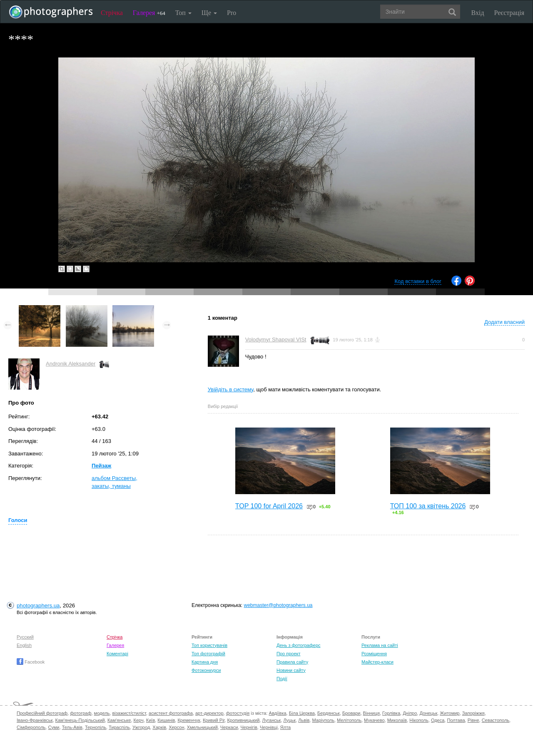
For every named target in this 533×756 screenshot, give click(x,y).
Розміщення (374, 654)
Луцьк (289, 720)
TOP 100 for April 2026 (269, 506)
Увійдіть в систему (231, 389)
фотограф (81, 713)
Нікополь (419, 720)
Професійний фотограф (42, 713)
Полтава (456, 720)
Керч (139, 720)
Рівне (473, 720)
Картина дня (205, 662)
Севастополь (496, 720)
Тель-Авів (72, 727)
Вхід (478, 13)
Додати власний (504, 322)
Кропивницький (243, 720)
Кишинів (166, 720)
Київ (151, 720)
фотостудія (238, 713)
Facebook (31, 662)
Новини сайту (291, 670)
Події (282, 679)
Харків (159, 727)
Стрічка (112, 13)
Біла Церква (302, 713)
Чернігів (249, 727)
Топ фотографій (208, 654)
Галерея (149, 13)
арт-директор (209, 713)
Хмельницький (202, 727)
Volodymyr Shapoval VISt (276, 339)
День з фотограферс (299, 645)
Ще (209, 13)
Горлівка (391, 713)
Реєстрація (509, 13)
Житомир (450, 713)
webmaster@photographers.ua (278, 605)
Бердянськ (329, 713)
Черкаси (229, 727)
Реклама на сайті (380, 645)
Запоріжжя (473, 713)
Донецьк (428, 713)
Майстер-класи (377, 662)
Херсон (176, 727)
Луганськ (271, 720)
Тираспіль (119, 727)
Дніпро (410, 713)
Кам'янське (119, 720)
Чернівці (269, 727)
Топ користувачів (209, 645)
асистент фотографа (171, 713)
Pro (232, 13)
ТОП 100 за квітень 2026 (428, 506)
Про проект (288, 654)
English (24, 645)
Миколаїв (397, 720)
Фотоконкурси (206, 670)
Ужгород (141, 727)
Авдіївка (278, 713)
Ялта (285, 727)
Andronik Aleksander (71, 364)
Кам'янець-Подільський (80, 720)
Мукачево (374, 720)
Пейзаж (101, 466)
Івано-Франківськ (35, 720)
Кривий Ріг (214, 720)
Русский (25, 637)
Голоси (18, 520)
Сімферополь (31, 727)
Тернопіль (96, 727)
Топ (183, 13)
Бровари (351, 713)
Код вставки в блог (418, 281)
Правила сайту (292, 662)
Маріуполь (323, 720)
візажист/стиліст (129, 713)
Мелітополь (349, 720)
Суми (54, 727)
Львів (304, 720)
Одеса (438, 720)
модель (102, 713)
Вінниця (371, 713)
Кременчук (189, 720)
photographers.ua (38, 606)
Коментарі (117, 654)
